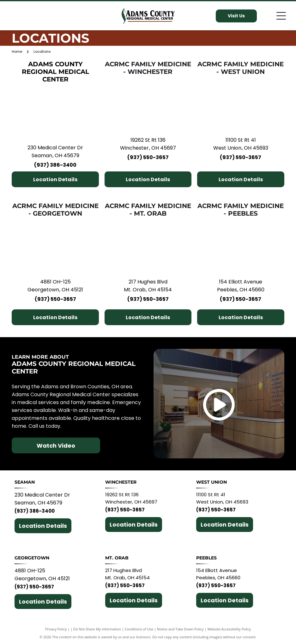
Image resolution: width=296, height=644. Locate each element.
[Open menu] (281, 16)
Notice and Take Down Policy (180, 629)
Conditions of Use (139, 629)
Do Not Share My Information (97, 629)
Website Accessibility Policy (229, 629)
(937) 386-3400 (55, 165)
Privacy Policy (56, 629)
